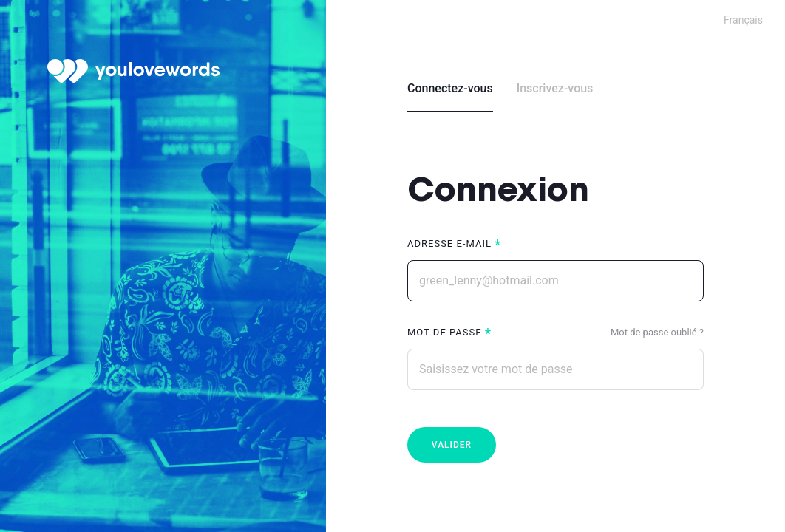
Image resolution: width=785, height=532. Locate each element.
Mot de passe (445, 332)
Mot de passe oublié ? (657, 332)
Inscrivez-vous (555, 88)
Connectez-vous (450, 88)
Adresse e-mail (449, 243)
